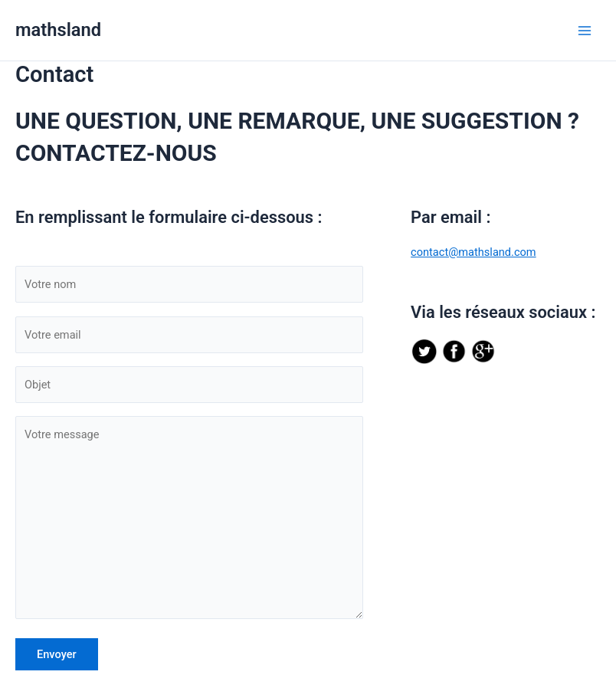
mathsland (58, 30)
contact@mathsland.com (473, 252)
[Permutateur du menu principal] (585, 31)
